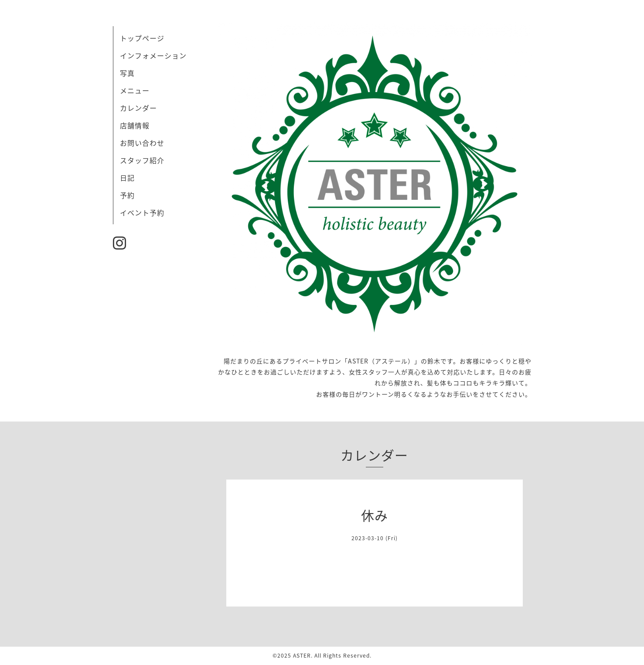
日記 (127, 178)
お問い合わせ (142, 143)
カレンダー (138, 108)
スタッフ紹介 (142, 160)
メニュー (135, 90)
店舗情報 (135, 125)
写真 (127, 73)
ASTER (302, 655)
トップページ (142, 38)
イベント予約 (142, 213)
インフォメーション (153, 55)
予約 (127, 195)
